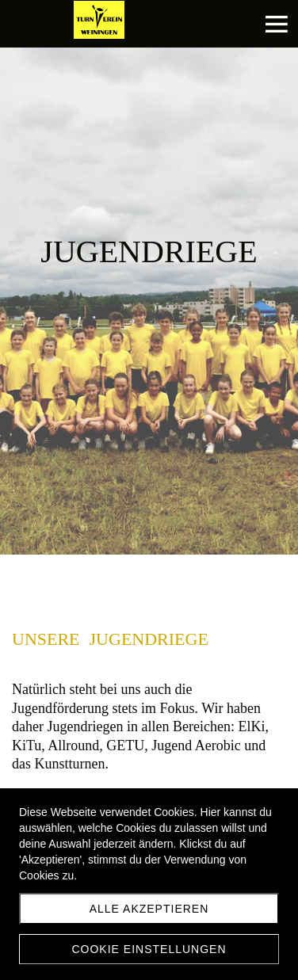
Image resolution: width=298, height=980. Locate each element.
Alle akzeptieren (149, 909)
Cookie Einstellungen (149, 949)
